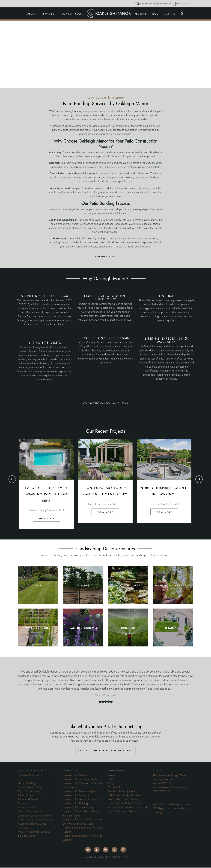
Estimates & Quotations (31, 776)
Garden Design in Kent (31, 812)
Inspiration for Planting (75, 804)
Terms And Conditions (30, 800)
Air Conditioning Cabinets (122, 812)
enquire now (105, 256)
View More (46, 518)
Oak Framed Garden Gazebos (125, 796)
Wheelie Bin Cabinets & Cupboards (128, 808)
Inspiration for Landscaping (78, 808)
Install (111, 780)
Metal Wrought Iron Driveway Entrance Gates (34, 834)
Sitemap (22, 804)
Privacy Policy (25, 796)
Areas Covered (26, 808)
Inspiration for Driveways (76, 796)
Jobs (20, 780)
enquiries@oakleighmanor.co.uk (156, 4)
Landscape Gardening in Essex (35, 820)
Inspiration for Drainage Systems (81, 792)
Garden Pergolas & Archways (124, 800)
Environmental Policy (29, 788)
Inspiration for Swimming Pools (80, 780)
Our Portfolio (115, 788)
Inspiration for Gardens (76, 776)
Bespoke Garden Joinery (121, 792)
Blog (110, 784)
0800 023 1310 (184, 4)
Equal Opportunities (29, 792)
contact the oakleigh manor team (105, 403)
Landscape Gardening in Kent (34, 816)
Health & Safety (27, 784)
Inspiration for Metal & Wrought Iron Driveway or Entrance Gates (83, 822)
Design (112, 776)
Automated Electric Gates (32, 824)
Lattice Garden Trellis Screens (124, 804)
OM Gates (24, 828)
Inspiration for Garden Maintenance (83, 800)
